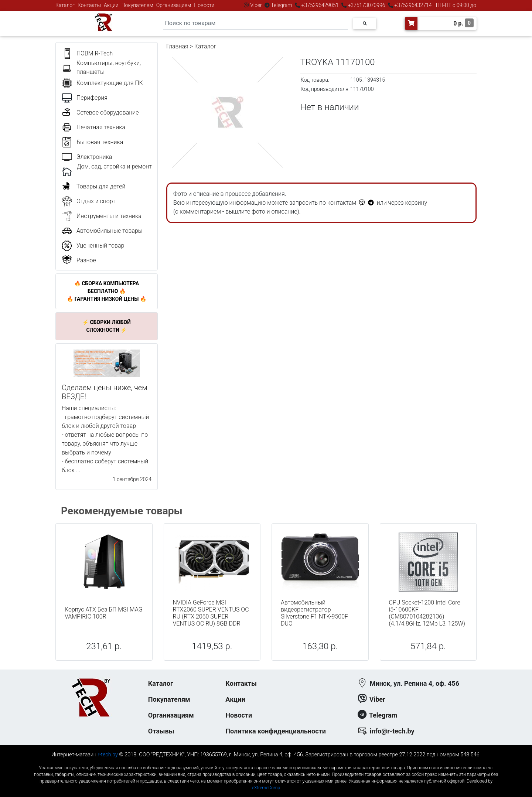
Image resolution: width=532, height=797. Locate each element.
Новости (204, 5)
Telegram (282, 5)
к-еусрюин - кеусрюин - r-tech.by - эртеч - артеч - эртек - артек (266, 762)
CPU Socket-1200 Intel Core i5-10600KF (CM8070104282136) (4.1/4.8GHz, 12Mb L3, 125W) (427, 613)
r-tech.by (108, 755)
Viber (256, 5)
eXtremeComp (266, 788)
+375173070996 (366, 5)
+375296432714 (412, 5)
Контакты (89, 5)
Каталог (65, 5)
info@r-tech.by (392, 731)
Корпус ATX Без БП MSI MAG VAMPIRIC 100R (104, 613)
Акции (111, 5)
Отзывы (161, 731)
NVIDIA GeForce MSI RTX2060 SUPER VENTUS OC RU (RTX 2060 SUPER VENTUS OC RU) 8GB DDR (211, 613)
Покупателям (137, 5)
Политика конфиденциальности (276, 731)
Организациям (174, 5)
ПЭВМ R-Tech (95, 53)
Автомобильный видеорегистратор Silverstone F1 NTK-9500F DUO (314, 613)
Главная (177, 46)
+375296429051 (320, 5)
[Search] (256, 23)
